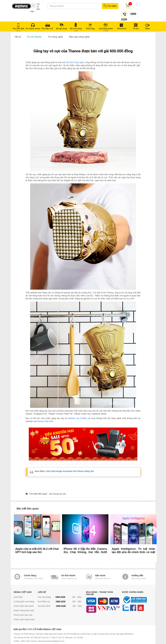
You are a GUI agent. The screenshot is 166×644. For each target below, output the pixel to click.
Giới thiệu (18, 597)
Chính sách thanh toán (24, 619)
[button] (18, 530)
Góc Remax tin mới (57, 494)
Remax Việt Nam (45, 421)
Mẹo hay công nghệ (79, 37)
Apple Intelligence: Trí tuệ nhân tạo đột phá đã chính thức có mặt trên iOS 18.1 (133, 552)
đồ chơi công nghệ (75, 62)
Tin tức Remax (34, 37)
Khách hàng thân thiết (24, 610)
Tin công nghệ (55, 37)
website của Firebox (78, 418)
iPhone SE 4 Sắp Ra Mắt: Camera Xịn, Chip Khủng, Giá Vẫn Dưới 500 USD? (85, 552)
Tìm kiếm (110, 6)
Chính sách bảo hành (24, 606)
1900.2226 (60, 597)
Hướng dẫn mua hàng (24, 602)
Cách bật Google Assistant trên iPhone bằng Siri (70, 471)
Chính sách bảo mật (23, 615)
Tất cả (18, 37)
